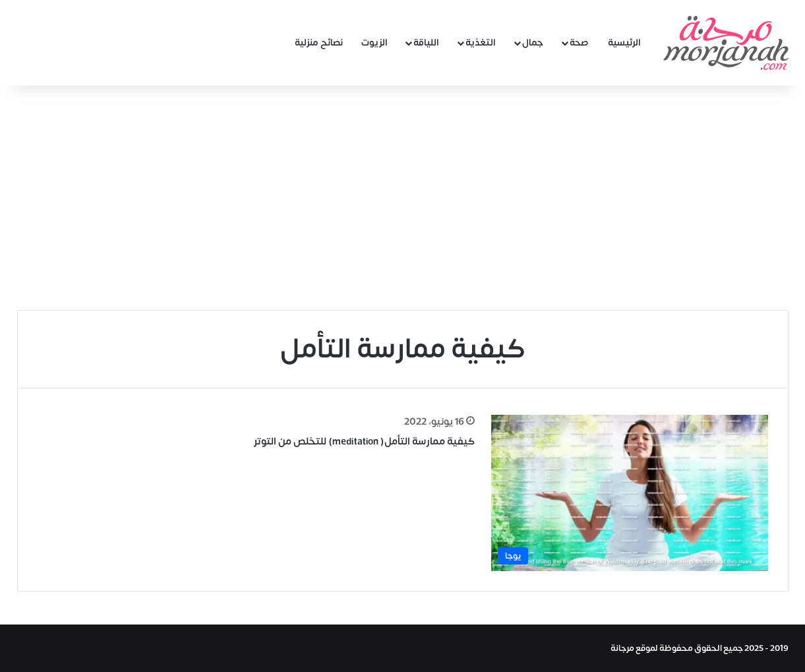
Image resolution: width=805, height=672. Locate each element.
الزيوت (374, 43)
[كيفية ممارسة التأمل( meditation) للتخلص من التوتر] (630, 493)
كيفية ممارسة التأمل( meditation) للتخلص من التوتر (364, 442)
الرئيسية (624, 43)
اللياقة (426, 43)
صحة (579, 43)
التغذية (481, 43)
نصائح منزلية (319, 43)
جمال (533, 43)
